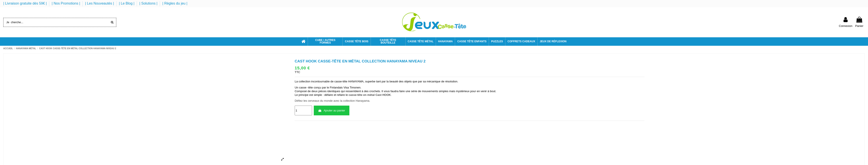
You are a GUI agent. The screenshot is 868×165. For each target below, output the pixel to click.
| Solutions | (149, 3)
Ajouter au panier (331, 110)
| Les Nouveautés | (100, 3)
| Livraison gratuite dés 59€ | (25, 3)
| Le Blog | (127, 3)
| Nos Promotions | (66, 3)
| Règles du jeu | (175, 3)
